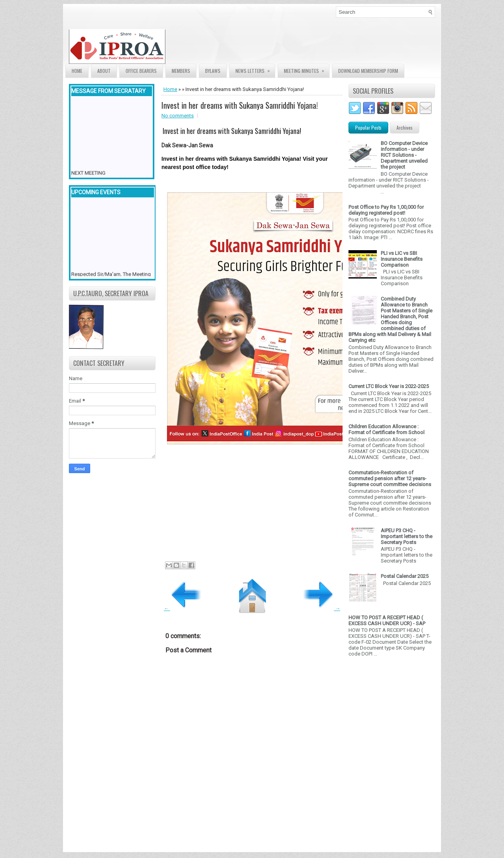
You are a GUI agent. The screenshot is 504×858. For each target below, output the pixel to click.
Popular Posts (368, 127)
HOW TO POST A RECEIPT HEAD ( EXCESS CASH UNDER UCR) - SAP (387, 620)
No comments (178, 116)
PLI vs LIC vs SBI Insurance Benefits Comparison (402, 259)
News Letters (255, 69)
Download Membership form (368, 71)
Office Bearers (141, 71)
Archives (405, 127)
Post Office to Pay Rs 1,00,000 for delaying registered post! (386, 210)
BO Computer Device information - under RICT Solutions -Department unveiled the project (404, 155)
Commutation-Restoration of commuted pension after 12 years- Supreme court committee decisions (390, 478)
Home (77, 71)
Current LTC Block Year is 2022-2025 (389, 386)
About (104, 71)
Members (181, 71)
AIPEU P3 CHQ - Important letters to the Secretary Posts (407, 536)
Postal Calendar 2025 (405, 576)
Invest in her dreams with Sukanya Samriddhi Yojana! (240, 105)
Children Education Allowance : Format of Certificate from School (386, 429)
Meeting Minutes (307, 69)
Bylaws (213, 71)
